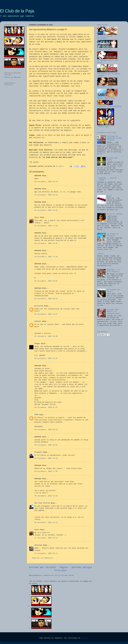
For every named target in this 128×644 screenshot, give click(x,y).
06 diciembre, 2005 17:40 (46, 471)
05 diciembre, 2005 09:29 (46, 299)
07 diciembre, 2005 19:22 (46, 538)
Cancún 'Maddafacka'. (107, 97)
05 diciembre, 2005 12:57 (46, 314)
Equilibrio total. (107, 86)
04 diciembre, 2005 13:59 (46, 226)
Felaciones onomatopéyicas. (110, 105)
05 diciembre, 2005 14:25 (46, 336)
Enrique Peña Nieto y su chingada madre (114, 312)
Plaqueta (38, 452)
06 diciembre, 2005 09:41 (46, 430)
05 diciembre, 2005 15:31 (46, 358)
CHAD (36, 415)
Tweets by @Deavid (12, 77)
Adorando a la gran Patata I (113, 271)
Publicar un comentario (43, 558)
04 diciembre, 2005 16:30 (46, 243)
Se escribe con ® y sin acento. (108, 61)
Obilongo (38, 545)
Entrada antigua (82, 567)
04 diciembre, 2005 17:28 (46, 257)
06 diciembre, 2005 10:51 (46, 445)
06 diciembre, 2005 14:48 (46, 458)
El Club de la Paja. (18, 11)
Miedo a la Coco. (107, 48)
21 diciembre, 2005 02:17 (46, 553)
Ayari (37, 217)
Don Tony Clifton (42, 503)
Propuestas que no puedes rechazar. (109, 74)
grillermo (39, 306)
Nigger (37, 344)
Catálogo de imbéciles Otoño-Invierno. (115, 138)
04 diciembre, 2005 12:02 (46, 210)
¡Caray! (101, 254)
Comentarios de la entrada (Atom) (59, 575)
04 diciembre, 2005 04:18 (46, 195)
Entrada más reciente (42, 567)
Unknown (38, 321)
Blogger (85, 638)
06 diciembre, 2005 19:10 (46, 496)
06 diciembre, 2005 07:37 (46, 407)
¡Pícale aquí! (106, 126)
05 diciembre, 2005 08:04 (46, 281)
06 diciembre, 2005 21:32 (46, 523)
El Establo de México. (113, 291)
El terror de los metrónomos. (107, 36)
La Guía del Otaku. (112, 159)
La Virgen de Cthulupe (113, 235)
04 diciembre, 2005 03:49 (46, 182)
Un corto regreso (115, 214)
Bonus (109, 196)
